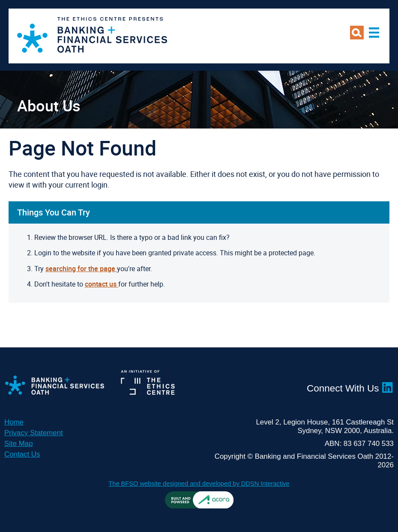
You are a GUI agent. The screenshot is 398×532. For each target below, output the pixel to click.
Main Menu (374, 33)
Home (14, 422)
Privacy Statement (34, 433)
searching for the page (81, 269)
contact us (102, 284)
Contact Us (22, 454)
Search (357, 33)
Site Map (19, 444)
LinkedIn (388, 388)
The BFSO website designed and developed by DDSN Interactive (199, 484)
